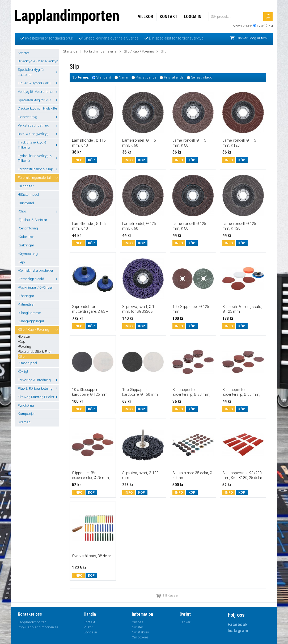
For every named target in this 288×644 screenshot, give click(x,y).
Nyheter (24, 53)
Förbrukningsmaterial (38, 178)
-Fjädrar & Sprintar (33, 220)
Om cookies (140, 637)
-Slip (21, 356)
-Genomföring (28, 228)
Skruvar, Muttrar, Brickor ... (38, 397)
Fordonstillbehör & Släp (38, 169)
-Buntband (26, 203)
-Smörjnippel (27, 363)
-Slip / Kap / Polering (38, 330)
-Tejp (21, 262)
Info (78, 160)
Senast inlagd (202, 78)
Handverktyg (38, 117)
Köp (91, 160)
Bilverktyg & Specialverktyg (38, 61)
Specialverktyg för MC (38, 100)
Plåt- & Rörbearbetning (38, 388)
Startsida (70, 51)
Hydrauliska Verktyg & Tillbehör (38, 158)
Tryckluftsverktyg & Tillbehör (38, 145)
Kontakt (169, 17)
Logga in (193, 17)
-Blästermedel (28, 195)
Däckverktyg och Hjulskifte (38, 108)
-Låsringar (26, 296)
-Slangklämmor (29, 313)
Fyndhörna (26, 405)
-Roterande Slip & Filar (35, 352)
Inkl (270, 26)
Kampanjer (26, 414)
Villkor (145, 17)
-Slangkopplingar (31, 321)
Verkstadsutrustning (38, 125)
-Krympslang (28, 254)
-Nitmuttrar (26, 304)
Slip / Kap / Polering (139, 51)
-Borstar (24, 336)
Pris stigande (146, 78)
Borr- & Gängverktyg (38, 134)
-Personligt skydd (38, 279)
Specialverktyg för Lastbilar (38, 72)
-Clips (38, 211)
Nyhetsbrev (140, 632)
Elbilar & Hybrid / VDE (38, 83)
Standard (104, 78)
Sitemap (24, 422)
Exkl (260, 26)
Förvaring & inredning (38, 380)
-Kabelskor (26, 237)
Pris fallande (174, 78)
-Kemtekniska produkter (36, 270)
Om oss (137, 622)
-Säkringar (26, 245)
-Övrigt (23, 371)
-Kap (22, 341)
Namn (123, 78)
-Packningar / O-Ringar (35, 287)
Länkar (185, 622)
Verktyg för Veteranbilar (38, 92)
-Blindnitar (26, 186)
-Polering (24, 347)
